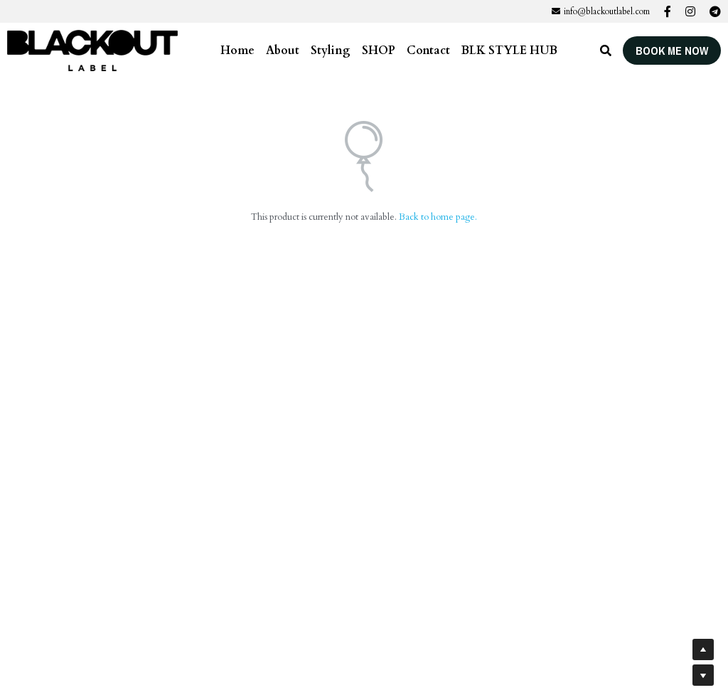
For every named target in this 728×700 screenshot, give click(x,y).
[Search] (606, 51)
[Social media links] (668, 11)
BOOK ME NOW (672, 51)
